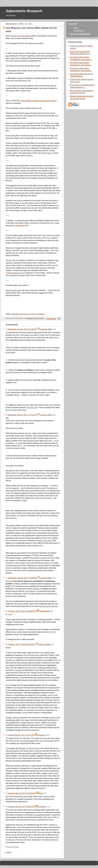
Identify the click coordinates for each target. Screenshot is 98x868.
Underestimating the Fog (15, 273)
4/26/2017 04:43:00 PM (35, 318)
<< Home (8, 852)
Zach (41, 793)
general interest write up (49, 606)
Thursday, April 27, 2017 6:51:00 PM (21, 644)
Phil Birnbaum (44, 611)
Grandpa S (42, 735)
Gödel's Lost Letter (44, 541)
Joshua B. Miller (46, 329)
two (17, 226)
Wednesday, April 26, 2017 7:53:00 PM (22, 578)
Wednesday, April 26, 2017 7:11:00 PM (22, 329)
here (49, 153)
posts (20, 226)
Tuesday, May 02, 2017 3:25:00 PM (21, 735)
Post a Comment (13, 847)
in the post (17, 670)
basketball (15, 314)
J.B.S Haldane (30, 591)
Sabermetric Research (24, 11)
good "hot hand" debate (21, 36)
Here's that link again (13, 290)
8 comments (51, 319)
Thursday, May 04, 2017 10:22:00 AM (22, 793)
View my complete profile (80, 34)
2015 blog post (32, 408)
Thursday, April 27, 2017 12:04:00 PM (22, 611)
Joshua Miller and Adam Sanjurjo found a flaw (38, 101)
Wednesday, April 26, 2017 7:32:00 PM (22, 415)
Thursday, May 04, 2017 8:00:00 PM (21, 807)
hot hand (32, 314)
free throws (24, 314)
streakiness (41, 314)
